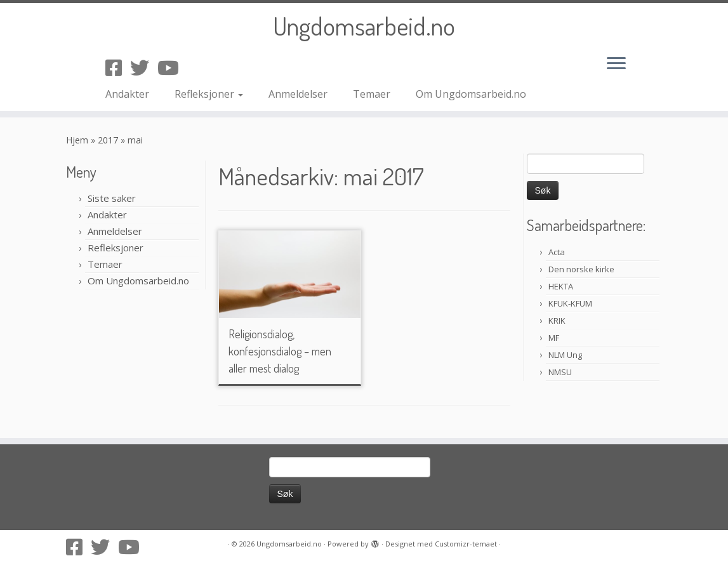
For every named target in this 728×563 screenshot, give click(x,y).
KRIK (557, 321)
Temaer (372, 94)
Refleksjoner (209, 94)
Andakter (127, 94)
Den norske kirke (581, 269)
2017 (108, 140)
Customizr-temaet (466, 544)
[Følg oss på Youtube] (172, 68)
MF (554, 338)
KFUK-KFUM (570, 303)
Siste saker (112, 198)
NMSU (560, 372)
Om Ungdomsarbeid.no (471, 94)
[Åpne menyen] (616, 64)
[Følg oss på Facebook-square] (118, 68)
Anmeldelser (298, 94)
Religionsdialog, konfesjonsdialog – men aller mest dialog (280, 351)
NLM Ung (565, 355)
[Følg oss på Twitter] (144, 68)
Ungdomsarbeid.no (364, 25)
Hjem (77, 140)
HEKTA (561, 286)
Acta (557, 252)
